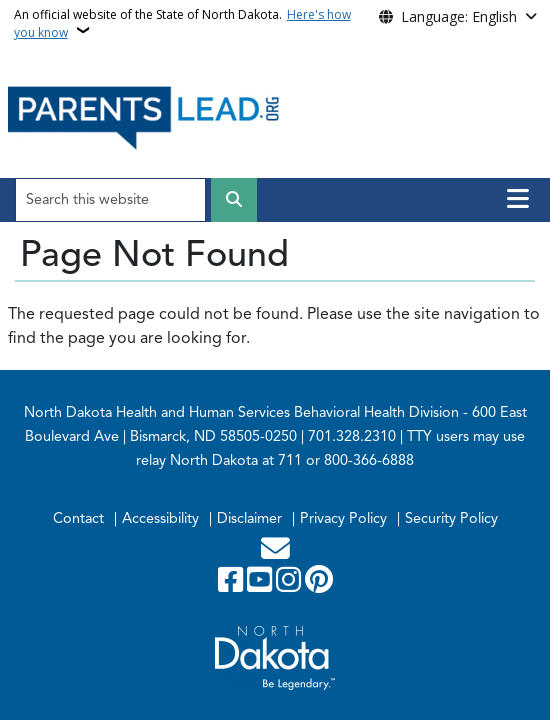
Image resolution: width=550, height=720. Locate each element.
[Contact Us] (275, 554)
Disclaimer (249, 518)
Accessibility (160, 518)
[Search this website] (110, 200)
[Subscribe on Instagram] (290, 585)
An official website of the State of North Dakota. (182, 23)
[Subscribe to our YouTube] (261, 585)
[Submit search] (234, 200)
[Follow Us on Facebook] (232, 585)
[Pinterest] (319, 585)
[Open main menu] (518, 199)
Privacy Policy (343, 518)
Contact (78, 518)
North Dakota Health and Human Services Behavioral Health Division (241, 412)
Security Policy (451, 518)
